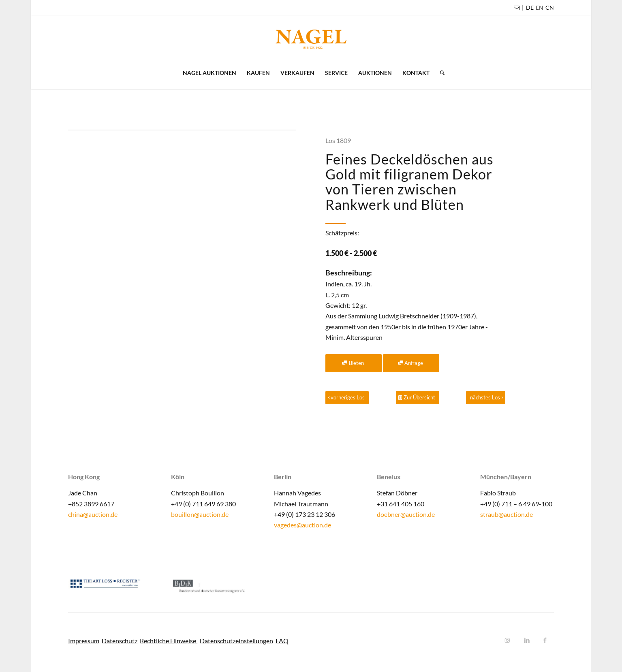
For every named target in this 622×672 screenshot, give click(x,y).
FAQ (282, 641)
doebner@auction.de (406, 514)
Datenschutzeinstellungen (236, 641)
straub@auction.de (507, 514)
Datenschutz (120, 641)
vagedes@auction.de (302, 525)
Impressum (84, 641)
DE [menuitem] (530, 7)
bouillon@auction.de (200, 514)
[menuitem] (530, 8)
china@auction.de (93, 514)
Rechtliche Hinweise (169, 641)
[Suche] (440, 73)
